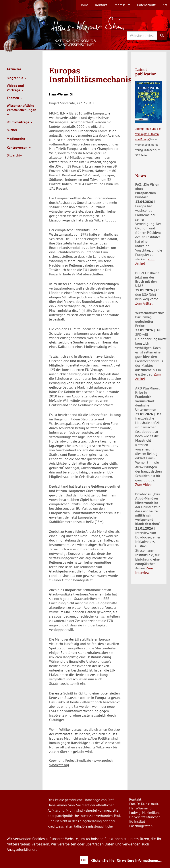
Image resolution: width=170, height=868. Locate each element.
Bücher (12, 130)
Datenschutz (146, 5)
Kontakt (101, 5)
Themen (14, 98)
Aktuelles (14, 69)
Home (84, 5)
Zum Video (143, 485)
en (165, 5)
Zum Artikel (145, 261)
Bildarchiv (14, 155)
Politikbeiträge (19, 122)
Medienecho (16, 139)
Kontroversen (19, 147)
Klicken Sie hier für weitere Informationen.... (126, 860)
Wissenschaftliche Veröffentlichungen (21, 109)
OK (84, 860)
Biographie (16, 78)
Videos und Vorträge (15, 88)
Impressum (122, 5)
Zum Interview (144, 570)
